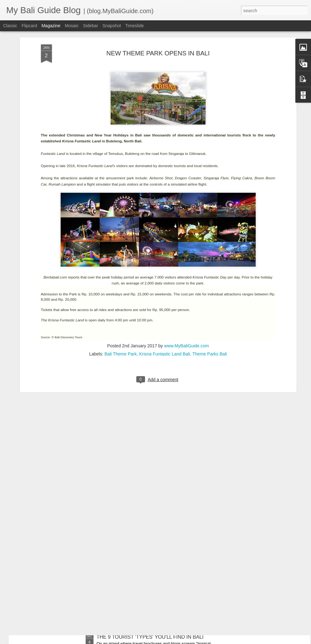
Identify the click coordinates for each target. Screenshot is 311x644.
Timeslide (135, 26)
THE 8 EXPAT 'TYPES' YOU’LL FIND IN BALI (147, 566)
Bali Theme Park (120, 286)
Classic (10, 26)
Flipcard (29, 26)
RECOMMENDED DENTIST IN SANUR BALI (147, 495)
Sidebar (91, 26)
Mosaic (72, 26)
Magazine (51, 26)
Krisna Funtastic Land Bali (165, 286)
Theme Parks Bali (209, 286)
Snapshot (112, 26)
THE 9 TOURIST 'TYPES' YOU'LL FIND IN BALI (150, 637)
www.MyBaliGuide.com (186, 278)
